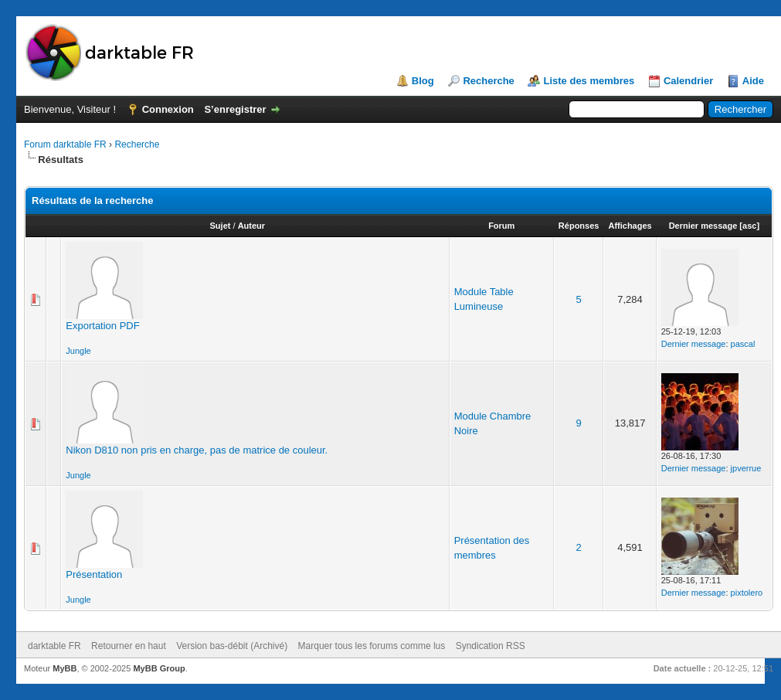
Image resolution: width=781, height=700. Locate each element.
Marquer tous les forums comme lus (372, 646)
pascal (743, 344)
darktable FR (54, 646)
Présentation (94, 574)
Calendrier (688, 81)
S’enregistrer (235, 109)
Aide (753, 81)
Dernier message (703, 226)
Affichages (630, 226)
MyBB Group (159, 668)
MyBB (65, 668)
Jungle (78, 351)
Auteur (251, 226)
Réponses (579, 226)
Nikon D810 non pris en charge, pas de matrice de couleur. (197, 450)
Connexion (168, 109)
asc (749, 226)
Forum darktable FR (65, 144)
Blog (423, 81)
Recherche (488, 81)
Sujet (221, 226)
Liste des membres (589, 81)
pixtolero (747, 593)
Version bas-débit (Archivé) (232, 646)
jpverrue (746, 468)
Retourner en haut (129, 646)
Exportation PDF (102, 326)
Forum (501, 226)
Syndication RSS (491, 646)
